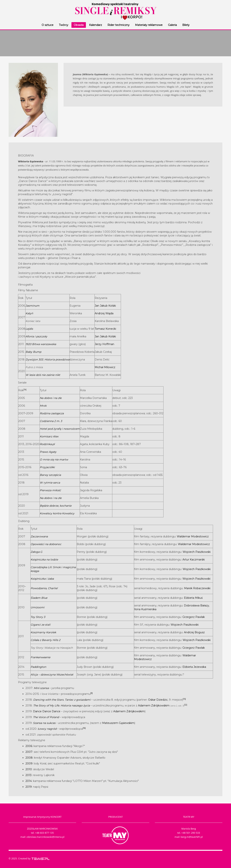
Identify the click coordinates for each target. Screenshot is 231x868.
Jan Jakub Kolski (105, 306)
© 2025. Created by (29, 858)
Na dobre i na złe (51, 398)
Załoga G (36, 552)
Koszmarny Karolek (43, 632)
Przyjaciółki (47, 467)
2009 (29, 763)
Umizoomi (37, 607)
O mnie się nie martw (54, 460)
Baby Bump (33, 352)
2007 (29, 752)
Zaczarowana (39, 536)
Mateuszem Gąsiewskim (118, 723)
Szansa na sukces (44, 723)
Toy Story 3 (38, 617)
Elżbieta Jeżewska (194, 667)
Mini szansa (41, 688)
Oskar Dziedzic (158, 700)
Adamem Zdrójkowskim (154, 706)
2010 (29, 769)
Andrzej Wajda (104, 313)
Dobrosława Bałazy (196, 605)
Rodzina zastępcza (52, 413)
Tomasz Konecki (105, 329)
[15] (184, 699)
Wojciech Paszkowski (197, 552)
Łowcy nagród (47, 729)
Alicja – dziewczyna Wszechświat (52, 675)
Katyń (29, 313)
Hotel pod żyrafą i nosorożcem (60, 429)
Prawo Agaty (48, 452)
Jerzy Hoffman (104, 344)
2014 (29, 781)
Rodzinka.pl (47, 444)
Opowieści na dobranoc (46, 544)
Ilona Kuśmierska (145, 609)
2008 (29, 758)
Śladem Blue (39, 598)
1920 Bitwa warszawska (41, 344)
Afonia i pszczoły (36, 336)
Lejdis (29, 329)
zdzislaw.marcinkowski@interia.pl (45, 837)
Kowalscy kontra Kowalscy (57, 513)
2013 (28, 775)
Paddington (38, 667)
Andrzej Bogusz (194, 632)
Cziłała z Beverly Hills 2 (45, 640)
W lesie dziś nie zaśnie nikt (43, 375)
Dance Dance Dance (47, 711)
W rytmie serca (50, 483)
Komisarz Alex (49, 436)
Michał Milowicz (105, 367)
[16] (84, 728)
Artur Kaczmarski (194, 560)
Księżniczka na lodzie (44, 560)
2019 (29, 787)
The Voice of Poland (46, 717)
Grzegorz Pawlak (194, 617)
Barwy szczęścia (50, 475)
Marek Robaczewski (197, 588)
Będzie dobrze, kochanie (56, 506)
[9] (91, 693)
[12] (186, 705)
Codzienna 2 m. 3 (51, 421)
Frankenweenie (40, 657)
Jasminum (32, 306)
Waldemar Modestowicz (193, 536)
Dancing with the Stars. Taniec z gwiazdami (62, 700)
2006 (29, 746)
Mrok (43, 406)
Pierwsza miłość (50, 490)
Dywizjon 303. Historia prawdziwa (47, 360)
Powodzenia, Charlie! (44, 588)
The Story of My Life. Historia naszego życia (61, 706)
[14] (25, 390)
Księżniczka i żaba (42, 579)
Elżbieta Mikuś (193, 598)
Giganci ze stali (40, 625)
